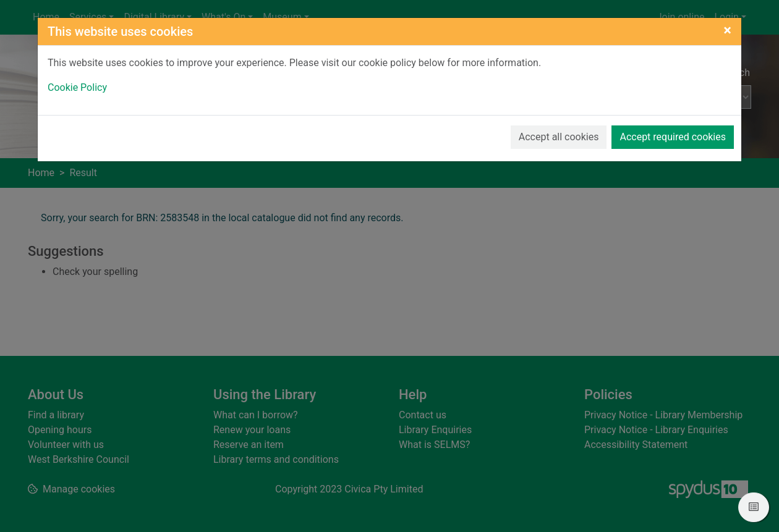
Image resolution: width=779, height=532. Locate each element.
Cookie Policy (77, 87)
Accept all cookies (559, 137)
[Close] (727, 30)
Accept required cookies (673, 137)
